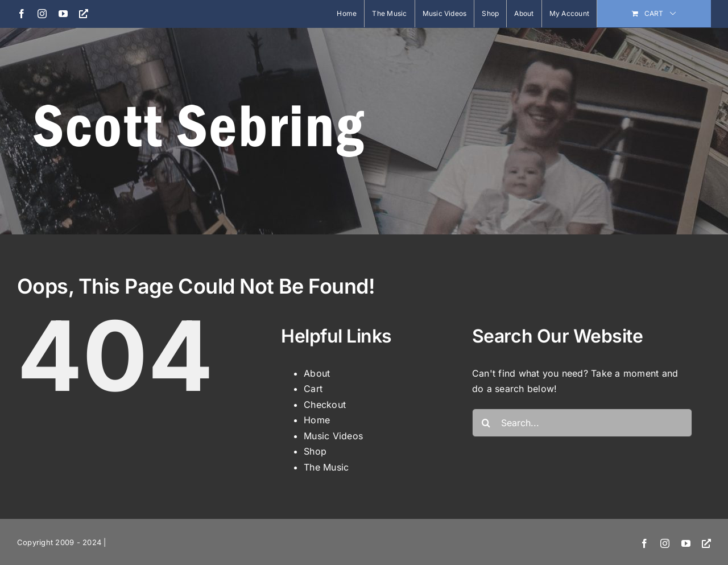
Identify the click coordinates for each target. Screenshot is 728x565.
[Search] (486, 423)
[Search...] (582, 423)
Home (317, 420)
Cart (313, 389)
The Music (326, 467)
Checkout (325, 405)
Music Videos (333, 436)
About (317, 373)
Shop (315, 451)
